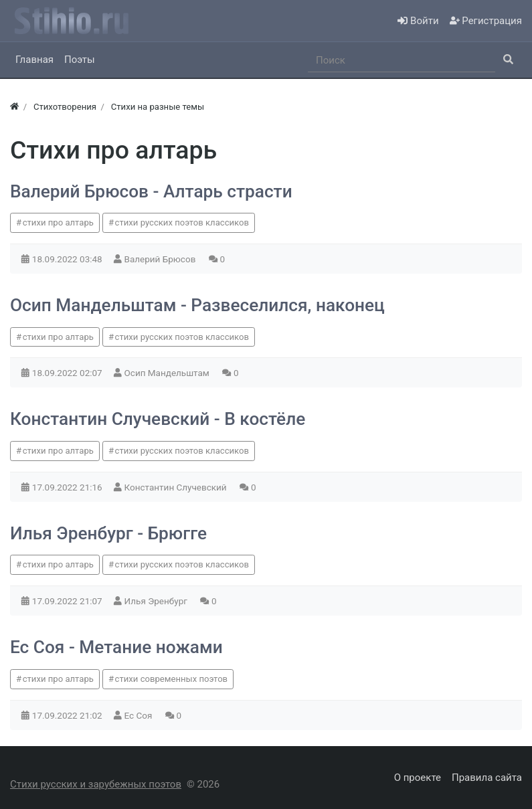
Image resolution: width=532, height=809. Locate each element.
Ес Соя (140, 715)
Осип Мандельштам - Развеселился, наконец (197, 305)
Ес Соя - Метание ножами (116, 647)
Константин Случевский (177, 487)
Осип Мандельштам (168, 373)
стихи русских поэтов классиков (182, 222)
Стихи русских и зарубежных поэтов (96, 784)
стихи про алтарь (58, 222)
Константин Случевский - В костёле (158, 419)
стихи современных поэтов (172, 679)
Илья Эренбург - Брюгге (108, 533)
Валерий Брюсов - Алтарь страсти (151, 191)
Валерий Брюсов (161, 259)
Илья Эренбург (157, 601)
